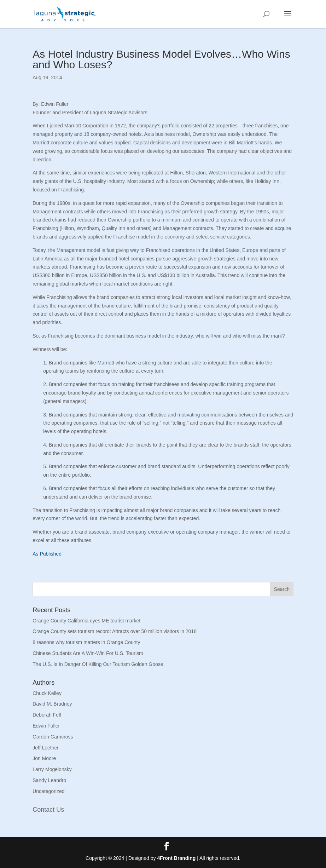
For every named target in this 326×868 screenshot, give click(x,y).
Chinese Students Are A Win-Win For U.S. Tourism (88, 653)
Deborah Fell (47, 715)
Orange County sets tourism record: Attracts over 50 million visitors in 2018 (115, 631)
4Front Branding (176, 858)
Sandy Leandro (49, 780)
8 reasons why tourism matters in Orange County (86, 642)
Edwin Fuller (46, 726)
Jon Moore (44, 758)
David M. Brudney (52, 704)
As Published (47, 554)
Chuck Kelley (47, 693)
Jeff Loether (46, 748)
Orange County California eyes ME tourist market (86, 621)
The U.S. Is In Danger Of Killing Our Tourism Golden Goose (98, 664)
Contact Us (48, 810)
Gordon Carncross (53, 737)
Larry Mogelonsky (52, 769)
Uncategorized (48, 791)
